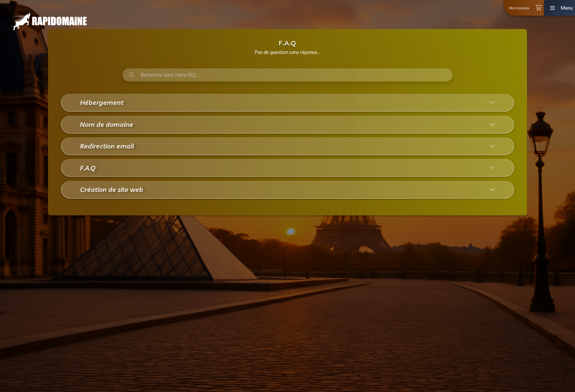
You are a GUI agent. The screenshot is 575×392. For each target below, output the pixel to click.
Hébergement (102, 102)
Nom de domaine (107, 124)
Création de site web (112, 189)
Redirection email (107, 146)
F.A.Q (88, 168)
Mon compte (519, 8)
